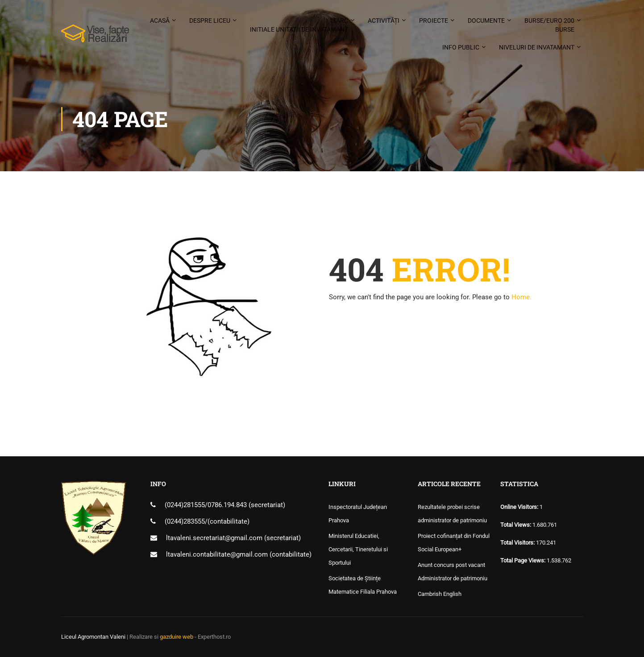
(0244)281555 (185, 505)
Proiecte (434, 21)
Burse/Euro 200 (549, 25)
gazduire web (177, 637)
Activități (384, 21)
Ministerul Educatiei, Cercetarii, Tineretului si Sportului (358, 549)
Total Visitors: (518, 543)
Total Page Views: (524, 560)
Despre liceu (210, 21)
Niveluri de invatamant (537, 47)
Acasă (160, 21)
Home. (521, 297)
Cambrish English (440, 594)
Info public (461, 47)
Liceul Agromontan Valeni (93, 637)
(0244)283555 (185, 521)
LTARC (299, 25)
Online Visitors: (520, 507)
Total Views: (516, 525)
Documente (486, 21)
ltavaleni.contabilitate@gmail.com (217, 554)
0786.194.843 (228, 505)
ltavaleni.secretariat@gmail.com (214, 538)
